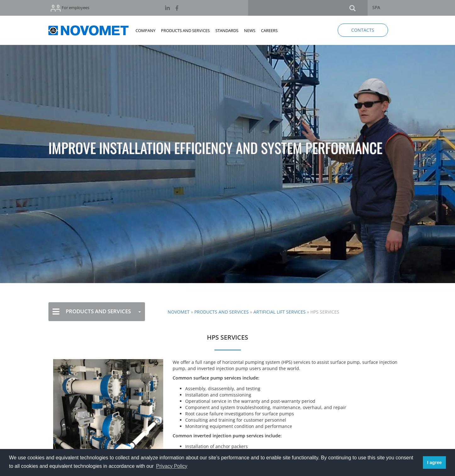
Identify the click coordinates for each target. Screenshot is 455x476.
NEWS (250, 30)
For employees (70, 8)
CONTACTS (363, 30)
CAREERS (269, 30)
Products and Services (222, 312)
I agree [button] (434, 462)
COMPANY (145, 30)
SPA (376, 7)
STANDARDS (227, 30)
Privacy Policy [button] (172, 466)
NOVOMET (179, 312)
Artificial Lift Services (280, 312)
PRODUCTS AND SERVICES (185, 30)
